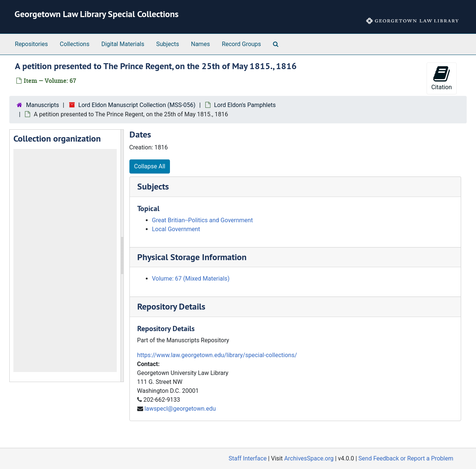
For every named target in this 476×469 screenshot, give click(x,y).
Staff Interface (248, 458)
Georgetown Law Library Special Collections (97, 14)
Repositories (31, 44)
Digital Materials (123, 44)
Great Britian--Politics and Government (202, 220)
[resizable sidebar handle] (122, 256)
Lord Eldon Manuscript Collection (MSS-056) (137, 105)
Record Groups (241, 44)
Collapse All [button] (150, 166)
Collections (75, 44)
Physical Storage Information (192, 257)
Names (201, 44)
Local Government (176, 229)
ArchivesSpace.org (309, 458)
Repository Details (171, 306)
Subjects (168, 44)
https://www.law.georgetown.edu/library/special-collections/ (217, 355)
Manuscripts (43, 105)
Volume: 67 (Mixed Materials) (191, 279)
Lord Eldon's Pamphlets (245, 105)
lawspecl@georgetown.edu (180, 409)
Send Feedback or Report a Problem (406, 458)
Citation (442, 78)
